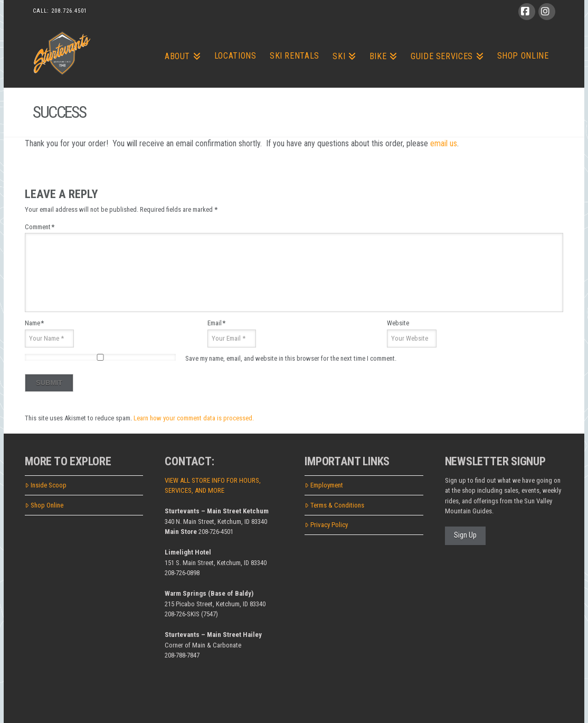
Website (398, 323)
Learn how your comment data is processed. (194, 418)
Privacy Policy (326, 525)
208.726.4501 (69, 11)
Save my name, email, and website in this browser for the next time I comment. (291, 358)
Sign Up (465, 535)
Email (216, 323)
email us (444, 143)
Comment (40, 227)
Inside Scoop (46, 485)
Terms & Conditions (334, 505)
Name (34, 323)
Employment (324, 485)
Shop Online (44, 505)
